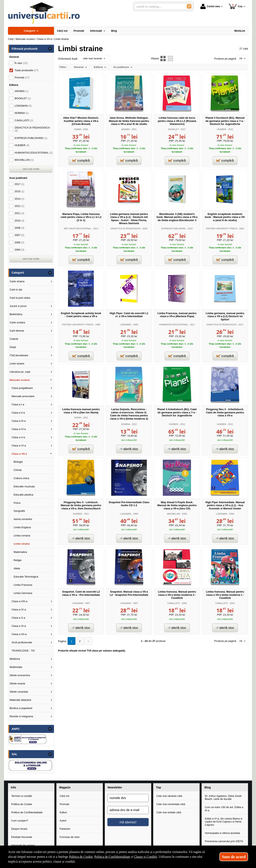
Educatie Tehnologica (26, 577)
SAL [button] (14, 754)
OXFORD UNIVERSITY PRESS (221, 229)
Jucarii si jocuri (18, 306)
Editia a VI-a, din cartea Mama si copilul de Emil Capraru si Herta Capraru (224, 822)
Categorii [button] (18, 273)
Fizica (17, 503)
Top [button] (158, 787)
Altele (17, 568)
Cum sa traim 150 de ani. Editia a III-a (224, 809)
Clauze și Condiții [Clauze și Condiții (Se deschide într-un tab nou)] (146, 857)
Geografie (19, 511)
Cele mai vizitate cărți (169, 812)
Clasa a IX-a (19, 610)
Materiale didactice (20, 700)
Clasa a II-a (18, 413)
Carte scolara (17, 322)
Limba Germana (23, 593)
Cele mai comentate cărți (171, 804)
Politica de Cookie (22, 804)
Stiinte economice (20, 675)
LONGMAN (126, 325)
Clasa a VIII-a (19, 601)
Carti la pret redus (20, 298)
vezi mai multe (31, 169)
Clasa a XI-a (19, 626)
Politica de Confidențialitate (27, 812)
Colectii (14, 339)
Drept (13, 347)
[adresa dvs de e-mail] (128, 810)
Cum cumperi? (20, 821)
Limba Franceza (23, 585)
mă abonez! (128, 822)
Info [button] (13, 787)
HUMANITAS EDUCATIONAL (173, 325)
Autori (63, 821)
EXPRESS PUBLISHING (174, 229)
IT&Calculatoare (19, 355)
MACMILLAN (174, 514)
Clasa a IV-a (19, 429)
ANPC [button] (16, 729)
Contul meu (210, 6)
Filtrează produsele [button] (25, 49)
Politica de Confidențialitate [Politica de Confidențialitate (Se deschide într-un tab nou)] (112, 857)
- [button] (50, 49)
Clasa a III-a (19, 421)
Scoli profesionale (22, 642)
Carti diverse (17, 331)
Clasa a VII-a (19, 454)
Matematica (20, 552)
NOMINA (126, 424)
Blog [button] (208, 787)
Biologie (18, 462)
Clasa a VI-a (19, 446)
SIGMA (77, 129)
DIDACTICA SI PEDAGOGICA (125, 229)
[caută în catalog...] (159, 7)
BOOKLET (174, 129)
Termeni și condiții (21, 796)
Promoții (64, 804)
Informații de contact (23, 845)
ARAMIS (126, 129)
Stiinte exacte (17, 683)
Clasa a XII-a (19, 634)
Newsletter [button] (115, 787)
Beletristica (16, 314)
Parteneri (65, 829)
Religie (18, 560)
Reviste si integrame (21, 716)
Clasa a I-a (18, 404)
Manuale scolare (20, 380)
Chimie (18, 470)
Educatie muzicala (24, 486)
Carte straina (17, 281)
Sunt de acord (234, 857)
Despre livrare (19, 829)
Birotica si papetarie (21, 708)
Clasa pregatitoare (22, 388)
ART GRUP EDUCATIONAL (77, 229)
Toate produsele (26, 70)
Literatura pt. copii (20, 372)
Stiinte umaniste (19, 692)
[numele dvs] (128, 798)
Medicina (15, 659)
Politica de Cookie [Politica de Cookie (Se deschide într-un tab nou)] (81, 857)
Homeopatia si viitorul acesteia (222, 833)
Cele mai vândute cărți (169, 796)
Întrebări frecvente (22, 837)
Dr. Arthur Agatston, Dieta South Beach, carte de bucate (223, 798)
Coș (235, 6)
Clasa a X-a (18, 618)
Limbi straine (17, 364)
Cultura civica (21, 478)
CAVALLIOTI (174, 603)
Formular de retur (70, 837)
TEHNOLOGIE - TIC (23, 651)
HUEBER (222, 129)
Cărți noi (64, 796)
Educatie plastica (23, 495)
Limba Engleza (22, 527)
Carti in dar (16, 290)
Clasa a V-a (18, 437)
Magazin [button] (65, 787)
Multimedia (16, 667)
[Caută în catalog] (189, 6)
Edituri (63, 812)
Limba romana (22, 536)
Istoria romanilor (23, 519)
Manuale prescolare (23, 396)
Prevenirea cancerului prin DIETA (224, 841)
